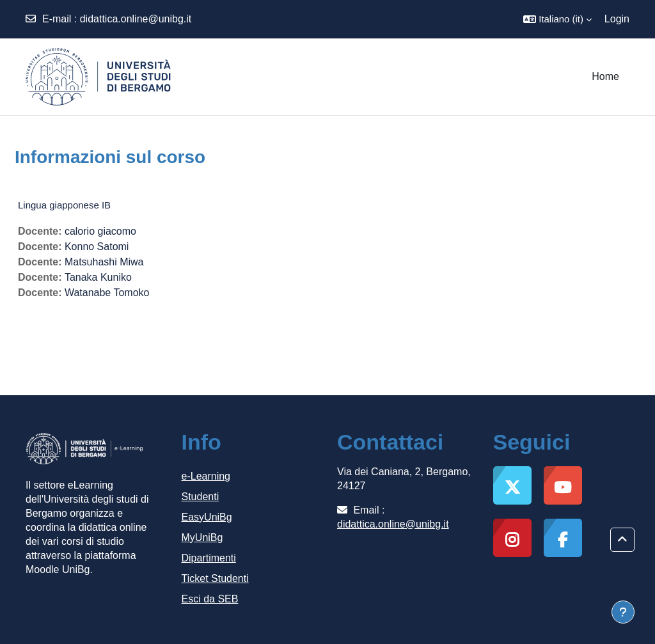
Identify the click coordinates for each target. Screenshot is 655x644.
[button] (557, 19)
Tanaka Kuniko (98, 277)
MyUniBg (202, 538)
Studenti (201, 497)
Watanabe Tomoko (107, 293)
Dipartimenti (209, 558)
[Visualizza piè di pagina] (623, 612)
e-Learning (206, 476)
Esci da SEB (210, 599)
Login (617, 19)
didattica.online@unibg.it (136, 19)
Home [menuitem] (605, 76)
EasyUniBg (207, 517)
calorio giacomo (100, 231)
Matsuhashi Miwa (104, 262)
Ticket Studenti (215, 578)
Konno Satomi (97, 247)
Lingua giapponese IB (64, 205)
